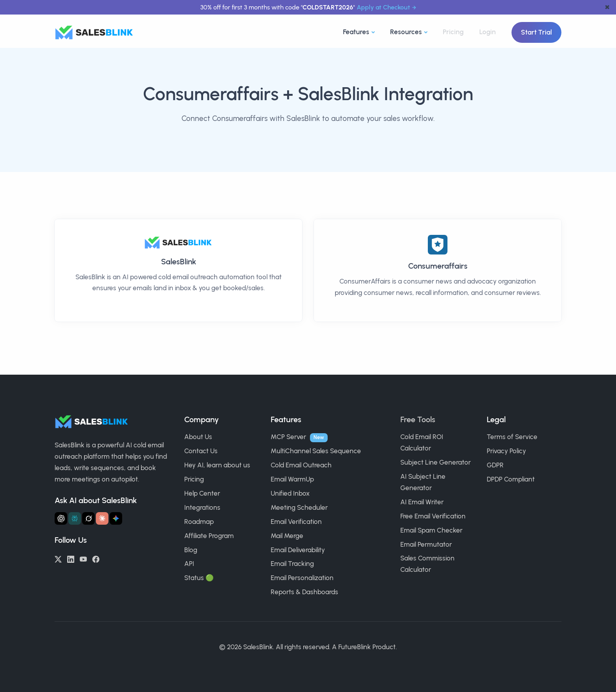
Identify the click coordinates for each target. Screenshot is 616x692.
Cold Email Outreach (301, 465)
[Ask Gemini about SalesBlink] (116, 518)
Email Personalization (302, 578)
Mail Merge (287, 536)
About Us (198, 437)
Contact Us (201, 451)
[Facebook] (96, 558)
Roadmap (199, 522)
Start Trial (536, 32)
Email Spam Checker (431, 530)
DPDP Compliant (511, 479)
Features (356, 32)
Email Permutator (426, 544)
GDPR (495, 465)
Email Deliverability (298, 550)
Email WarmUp (292, 479)
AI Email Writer (422, 502)
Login (488, 32)
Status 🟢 (199, 578)
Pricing (453, 32)
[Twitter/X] (58, 558)
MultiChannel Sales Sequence (316, 451)
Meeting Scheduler (299, 507)
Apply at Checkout (383, 7)
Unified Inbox (290, 493)
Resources (406, 32)
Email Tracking (292, 564)
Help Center (202, 493)
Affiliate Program (209, 536)
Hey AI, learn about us (217, 465)
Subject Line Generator (435, 462)
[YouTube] (83, 558)
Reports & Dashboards (304, 592)
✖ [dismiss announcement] (607, 7)
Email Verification (296, 522)
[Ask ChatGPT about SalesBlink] (61, 518)
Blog (191, 550)
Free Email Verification (433, 516)
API (189, 564)
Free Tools (418, 419)
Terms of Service (512, 437)
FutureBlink (355, 647)
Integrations (202, 507)
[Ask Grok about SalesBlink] (88, 518)
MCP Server (288, 437)
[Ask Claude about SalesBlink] (102, 518)
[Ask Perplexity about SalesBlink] (75, 518)
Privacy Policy (506, 451)
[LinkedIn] (71, 558)
